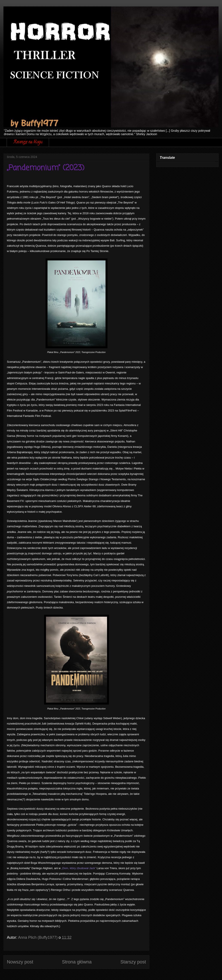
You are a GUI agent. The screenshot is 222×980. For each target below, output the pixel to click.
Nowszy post (20, 962)
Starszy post (133, 962)
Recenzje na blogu (28, 142)
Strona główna (77, 962)
